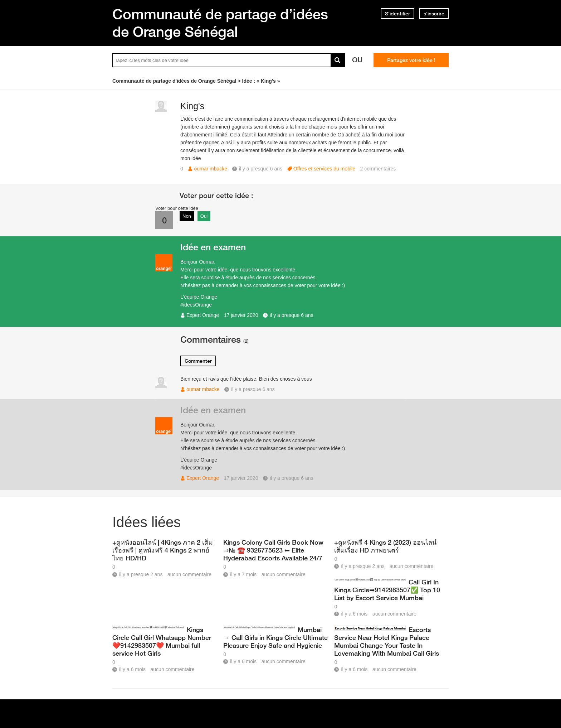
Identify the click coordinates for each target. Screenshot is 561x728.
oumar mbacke (211, 169)
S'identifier (397, 14)
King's (192, 106)
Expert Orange (203, 315)
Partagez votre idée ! (411, 60)
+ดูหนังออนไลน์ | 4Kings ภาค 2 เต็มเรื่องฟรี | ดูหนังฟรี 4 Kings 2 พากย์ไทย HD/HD (163, 550)
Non (187, 216)
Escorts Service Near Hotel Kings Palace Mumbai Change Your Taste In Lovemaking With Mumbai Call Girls (387, 641)
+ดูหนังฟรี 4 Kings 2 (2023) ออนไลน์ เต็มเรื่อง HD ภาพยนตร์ (385, 546)
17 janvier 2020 (241, 315)
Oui (204, 216)
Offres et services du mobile (324, 169)
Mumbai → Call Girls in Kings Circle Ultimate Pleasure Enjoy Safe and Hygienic (275, 637)
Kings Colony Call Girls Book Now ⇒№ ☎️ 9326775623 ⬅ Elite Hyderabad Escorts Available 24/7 (273, 550)
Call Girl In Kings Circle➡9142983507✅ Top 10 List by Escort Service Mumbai (387, 590)
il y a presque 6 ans (291, 315)
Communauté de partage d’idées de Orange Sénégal (220, 23)
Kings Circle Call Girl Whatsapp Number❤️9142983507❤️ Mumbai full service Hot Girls (162, 641)
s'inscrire (434, 14)
